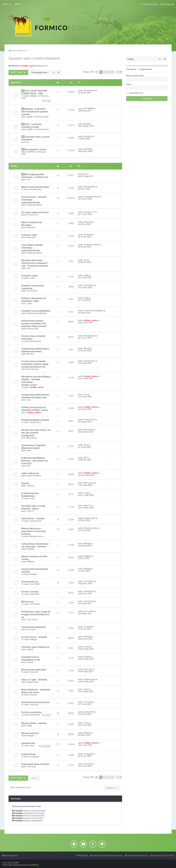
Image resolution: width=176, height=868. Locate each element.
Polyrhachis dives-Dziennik (35, 764)
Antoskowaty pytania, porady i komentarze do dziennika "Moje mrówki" (34, 323)
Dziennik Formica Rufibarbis (36, 311)
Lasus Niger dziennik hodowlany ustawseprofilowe (32, 248)
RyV (29, 466)
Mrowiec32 (32, 438)
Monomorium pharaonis (34, 670)
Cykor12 (30, 511)
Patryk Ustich (35, 422)
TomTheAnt (32, 291)
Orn (28, 180)
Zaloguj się (131, 69)
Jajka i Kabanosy (30, 473)
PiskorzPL (34, 672)
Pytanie (25, 483)
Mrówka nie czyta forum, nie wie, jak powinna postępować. (36, 433)
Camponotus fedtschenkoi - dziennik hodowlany (36, 350)
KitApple (33, 96)
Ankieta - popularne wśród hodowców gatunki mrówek (35, 112)
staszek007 (35, 594)
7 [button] (118, 72)
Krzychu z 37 (32, 215)
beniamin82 (35, 715)
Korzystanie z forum (35, 149)
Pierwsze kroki (42, 117)
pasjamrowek (36, 521)
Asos (29, 450)
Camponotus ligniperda (33, 627)
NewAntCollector (34, 476)
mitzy (32, 498)
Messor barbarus (30, 733)
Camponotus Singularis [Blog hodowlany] (33, 447)
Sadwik (30, 649)
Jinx (29, 268)
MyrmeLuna (89, 483)
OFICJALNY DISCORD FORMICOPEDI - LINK (34, 92)
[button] (97, 72)
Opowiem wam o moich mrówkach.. (35, 58)
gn (28, 142)
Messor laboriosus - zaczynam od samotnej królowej (33, 531)
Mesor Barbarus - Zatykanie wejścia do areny (36, 691)
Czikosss (31, 486)
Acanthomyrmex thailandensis (30, 495)
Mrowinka (31, 227)
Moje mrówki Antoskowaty (35, 187)
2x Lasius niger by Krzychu (35, 212)
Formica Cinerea (30, 592)
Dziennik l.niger (29, 235)
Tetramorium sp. (30, 582)
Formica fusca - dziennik (34, 637)
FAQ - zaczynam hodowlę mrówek (32, 126)
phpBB (16, 863)
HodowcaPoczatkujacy (37, 313)
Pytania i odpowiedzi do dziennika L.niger (34, 300)
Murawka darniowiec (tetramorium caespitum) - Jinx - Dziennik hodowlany (35, 263)
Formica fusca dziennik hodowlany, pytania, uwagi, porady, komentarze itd (35, 364)
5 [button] (113, 72)
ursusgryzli (34, 757)
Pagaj (29, 726)
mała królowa (28, 754)
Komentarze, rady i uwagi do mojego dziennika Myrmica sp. (36, 614)
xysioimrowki (28, 743)
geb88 (30, 117)
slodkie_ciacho (28, 66)
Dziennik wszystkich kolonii (35, 702)
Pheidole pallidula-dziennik (35, 420)
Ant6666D (88, 136)
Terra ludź (34, 705)
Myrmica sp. (28, 602)
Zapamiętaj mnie (136, 93)
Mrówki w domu (37, 536)
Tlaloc (86, 689)
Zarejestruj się (145, 69)
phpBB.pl (35, 865)
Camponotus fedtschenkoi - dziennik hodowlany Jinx (36, 396)
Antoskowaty (89, 90)
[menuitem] (18, 4)
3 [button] (107, 72)
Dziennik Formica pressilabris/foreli (31, 658)
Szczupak (31, 629)
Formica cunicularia (31, 712)
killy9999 (31, 152)
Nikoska (30, 354)
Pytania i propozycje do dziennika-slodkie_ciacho (35, 409)
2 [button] (104, 72)
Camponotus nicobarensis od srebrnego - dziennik (35, 545)
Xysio (32, 746)
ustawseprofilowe (35, 205)
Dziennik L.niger (29, 276)
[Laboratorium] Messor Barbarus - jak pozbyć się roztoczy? (34, 461)
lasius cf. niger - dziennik (34, 680)
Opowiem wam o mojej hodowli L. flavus (33, 507)
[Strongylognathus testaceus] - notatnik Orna (35, 176)
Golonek (33, 695)
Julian (32, 278)
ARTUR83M (89, 109)
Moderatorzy (42, 66)
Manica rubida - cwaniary (34, 723)
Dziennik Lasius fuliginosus (35, 647)
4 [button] (110, 72)
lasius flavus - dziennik (33, 518)
